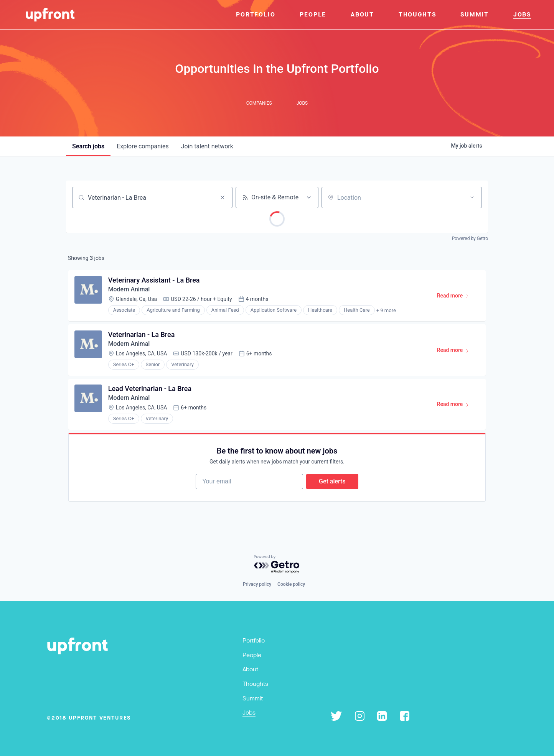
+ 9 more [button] (386, 311)
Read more (456, 297)
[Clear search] (223, 197)
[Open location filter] (472, 197)
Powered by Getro (470, 238)
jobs (88, 146)
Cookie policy (291, 584)
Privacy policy (257, 584)
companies (143, 146)
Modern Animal (129, 290)
